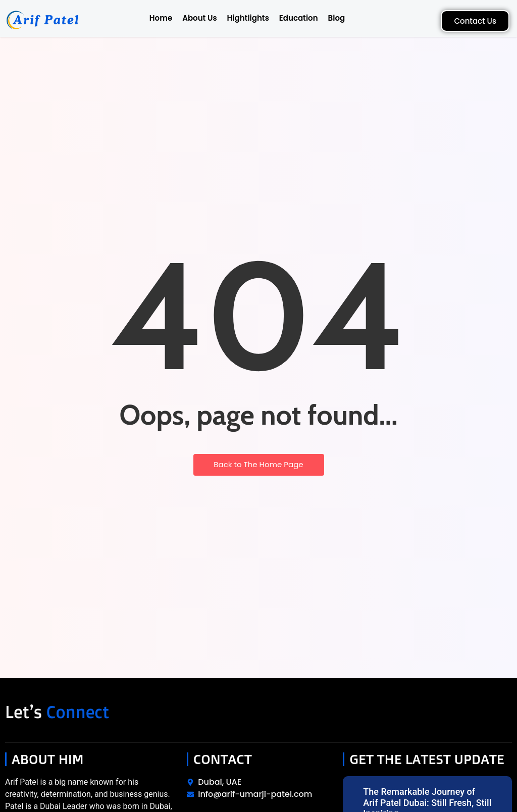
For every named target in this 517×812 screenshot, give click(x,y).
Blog (337, 18)
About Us (199, 18)
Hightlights (248, 18)
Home (161, 18)
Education (299, 18)
